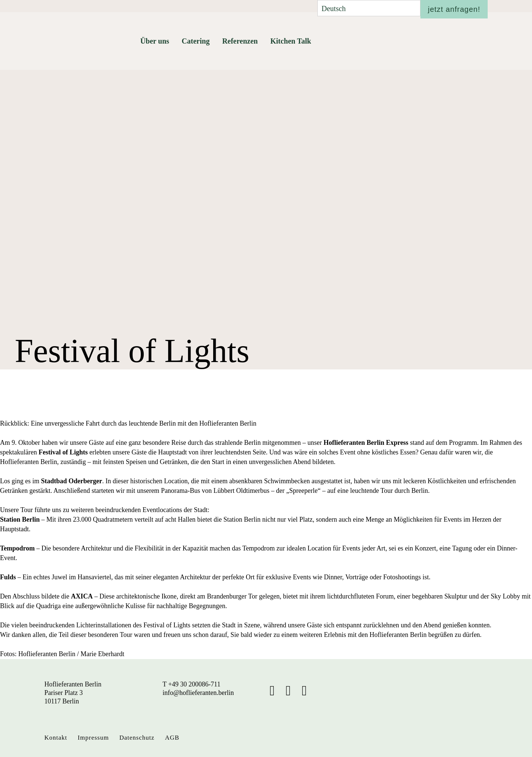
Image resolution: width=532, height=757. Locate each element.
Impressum (93, 738)
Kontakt (56, 738)
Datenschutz (137, 738)
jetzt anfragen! (454, 9)
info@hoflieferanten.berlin (198, 693)
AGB (172, 738)
